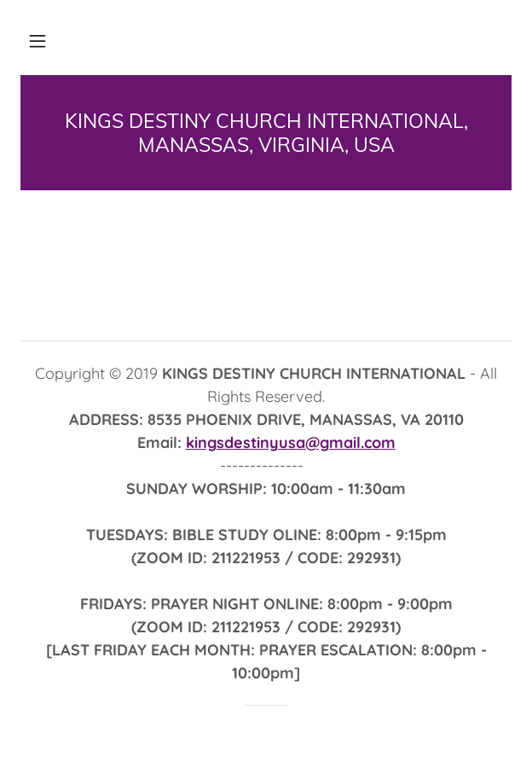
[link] (266, 133)
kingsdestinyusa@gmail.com (291, 442)
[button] (38, 41)
